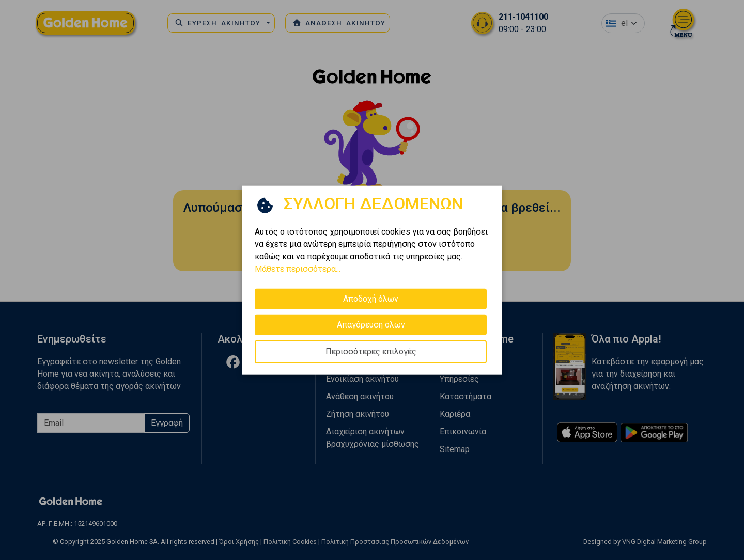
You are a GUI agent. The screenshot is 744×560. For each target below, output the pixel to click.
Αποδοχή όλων (371, 299)
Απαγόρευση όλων (371, 325)
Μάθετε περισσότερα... (298, 269)
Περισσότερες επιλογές (371, 352)
